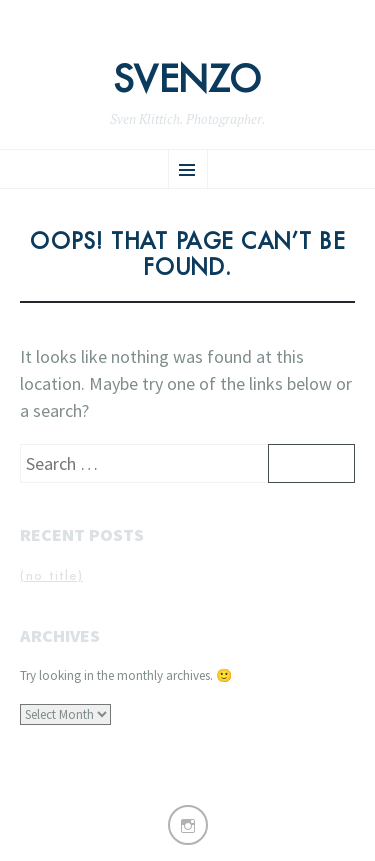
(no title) (51, 575)
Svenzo (188, 80)
